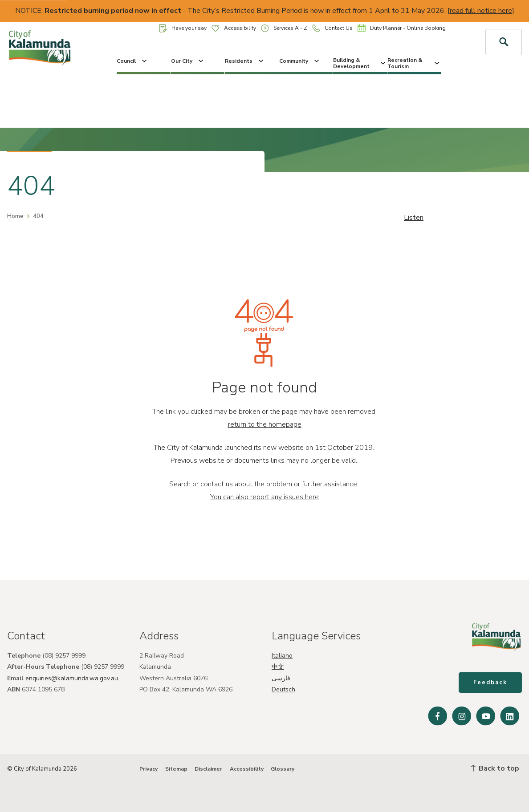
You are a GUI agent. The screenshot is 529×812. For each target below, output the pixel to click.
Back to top (495, 768)
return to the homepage (265, 424)
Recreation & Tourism (414, 63)
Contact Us (332, 28)
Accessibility (234, 28)
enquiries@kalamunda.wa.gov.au (72, 678)
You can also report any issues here (264, 497)
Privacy (149, 769)
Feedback (490, 683)
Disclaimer (208, 769)
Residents (245, 61)
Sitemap (176, 769)
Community (300, 61)
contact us (217, 484)
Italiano (282, 656)
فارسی (281, 678)
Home (15, 216)
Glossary (283, 769)
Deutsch (283, 689)
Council (132, 61)
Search (180, 484)
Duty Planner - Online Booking (402, 28)
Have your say (183, 28)
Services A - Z (284, 28)
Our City (188, 61)
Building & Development (360, 63)
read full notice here (481, 11)
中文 (278, 667)
